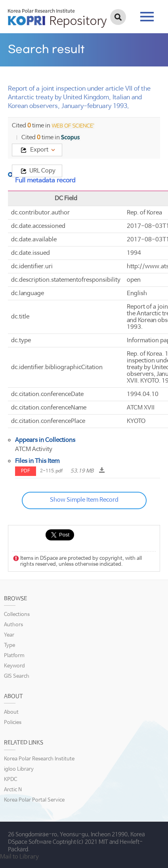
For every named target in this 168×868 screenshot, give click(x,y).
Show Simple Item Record (84, 500)
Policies (13, 723)
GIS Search (17, 676)
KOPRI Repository (57, 18)
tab (147, 17)
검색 (118, 17)
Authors (13, 625)
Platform (14, 656)
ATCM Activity (34, 449)
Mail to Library (19, 857)
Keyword (14, 666)
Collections (17, 615)
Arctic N (13, 790)
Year (9, 635)
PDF (26, 471)
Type (10, 645)
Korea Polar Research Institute (39, 759)
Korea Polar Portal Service (34, 800)
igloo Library (19, 769)
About (11, 712)
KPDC (10, 780)
